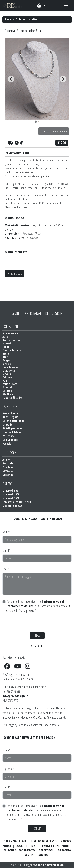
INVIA (37, 635)
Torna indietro (15, 273)
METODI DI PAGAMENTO (19, 850)
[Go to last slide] (11, 79)
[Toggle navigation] (41, 6)
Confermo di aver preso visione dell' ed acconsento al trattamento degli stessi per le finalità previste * (39, 606)
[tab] (36, 121)
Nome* (6, 532)
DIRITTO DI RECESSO (44, 841)
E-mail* (6, 550)
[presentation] (32, 622)
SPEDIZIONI (46, 850)
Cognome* (8, 769)
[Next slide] (63, 79)
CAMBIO (43, 855)
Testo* (6, 569)
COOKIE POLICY (25, 846)
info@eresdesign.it (15, 696)
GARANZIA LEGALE (15, 841)
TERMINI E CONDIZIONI (54, 846)
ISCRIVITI (37, 829)
